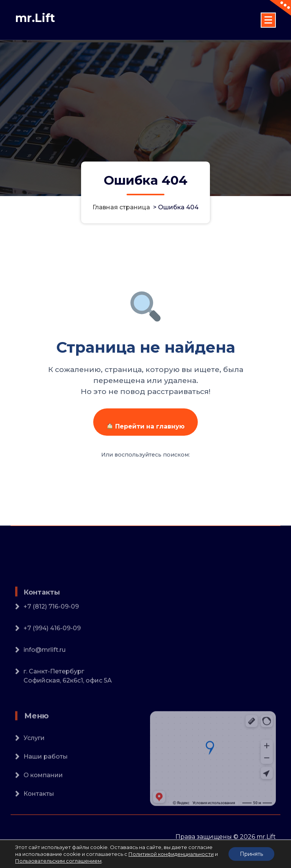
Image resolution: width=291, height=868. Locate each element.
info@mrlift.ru (45, 678)
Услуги (34, 762)
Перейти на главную (146, 426)
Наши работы (46, 780)
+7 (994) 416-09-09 (52, 656)
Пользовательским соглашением (58, 861)
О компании (43, 799)
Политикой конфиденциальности (171, 854)
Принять (251, 854)
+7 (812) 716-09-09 (51, 635)
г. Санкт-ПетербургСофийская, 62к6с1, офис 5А (68, 704)
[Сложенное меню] (268, 20)
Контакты (39, 817)
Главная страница (121, 207)
